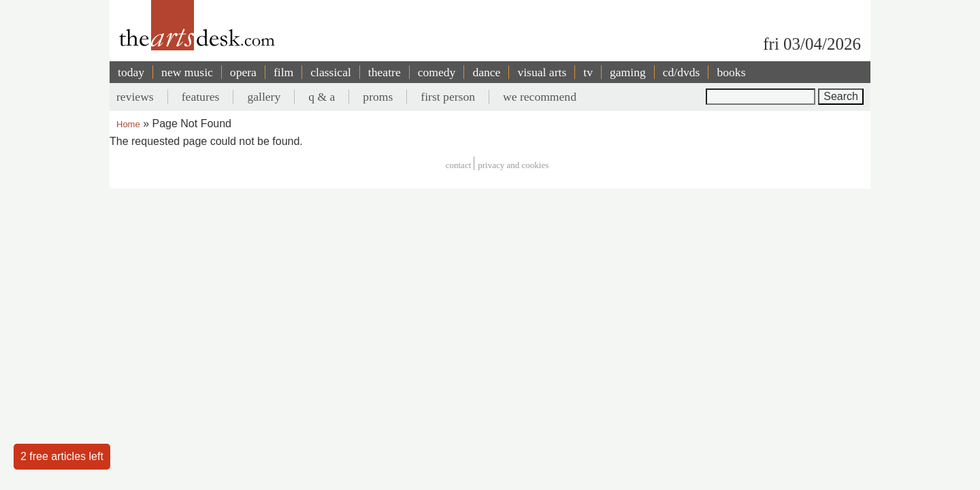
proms (378, 97)
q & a (322, 97)
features (201, 97)
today (131, 72)
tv (588, 72)
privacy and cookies (513, 165)
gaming (628, 72)
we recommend (540, 97)
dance (486, 72)
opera (243, 72)
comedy (437, 72)
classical (331, 72)
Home (128, 124)
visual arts (542, 72)
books (731, 72)
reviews (135, 97)
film (283, 72)
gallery (264, 97)
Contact (459, 165)
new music (187, 72)
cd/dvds (682, 72)
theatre (385, 72)
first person (448, 97)
